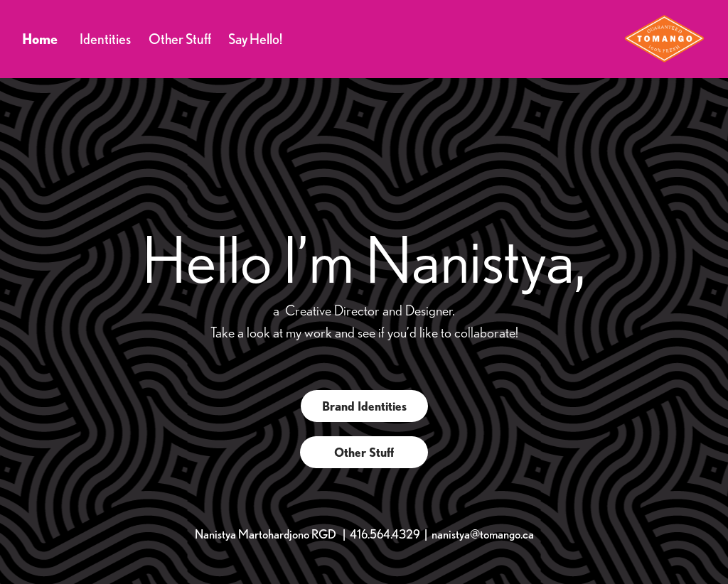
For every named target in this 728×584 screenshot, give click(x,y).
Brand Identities (364, 406)
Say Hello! (255, 39)
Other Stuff (180, 39)
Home (40, 39)
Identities (105, 39)
